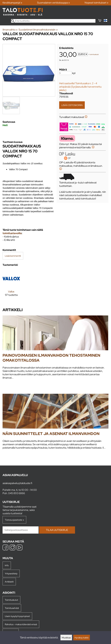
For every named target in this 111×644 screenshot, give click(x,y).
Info (7, 565)
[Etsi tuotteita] (53, 21)
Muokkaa (66, 638)
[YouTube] (20, 548)
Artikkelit (9, 582)
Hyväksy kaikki (82, 638)
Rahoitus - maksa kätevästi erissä (21, 624)
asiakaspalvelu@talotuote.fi (17, 483)
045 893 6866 (17, 493)
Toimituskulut (11, 600)
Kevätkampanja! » (12, 3)
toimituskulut (94, 54)
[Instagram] (12, 548)
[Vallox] (11, 286)
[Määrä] (65, 73)
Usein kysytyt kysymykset (17, 616)
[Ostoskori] (100, 21)
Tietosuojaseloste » (14, 520)
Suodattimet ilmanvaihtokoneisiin (38, 30)
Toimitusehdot (12, 608)
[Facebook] (5, 548)
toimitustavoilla (12, 233)
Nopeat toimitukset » (97, 3)
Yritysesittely (11, 573)
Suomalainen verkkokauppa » (54, 3)
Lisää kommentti (13, 256)
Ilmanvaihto (10, 30)
